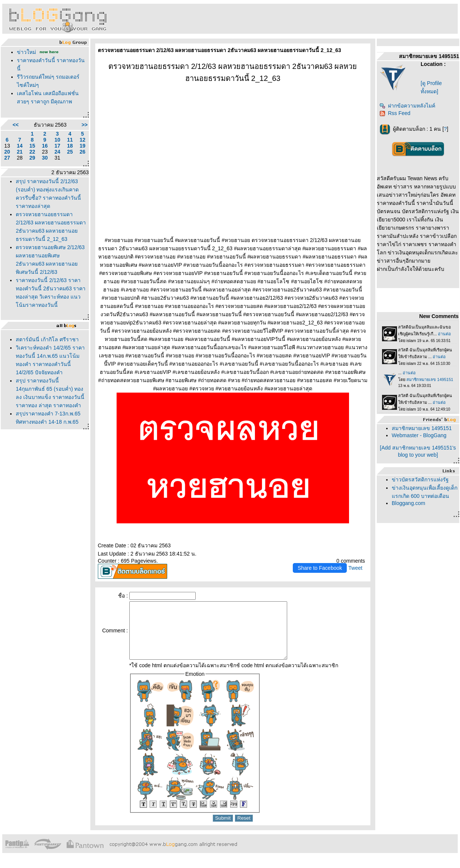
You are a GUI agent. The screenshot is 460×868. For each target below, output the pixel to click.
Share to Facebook (320, 568)
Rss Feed (395, 113)
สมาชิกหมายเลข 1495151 (422, 428)
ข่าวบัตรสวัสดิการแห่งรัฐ (420, 480)
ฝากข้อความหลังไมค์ (407, 106)
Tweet (355, 568)
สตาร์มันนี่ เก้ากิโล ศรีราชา (47, 339)
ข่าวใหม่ (26, 52)
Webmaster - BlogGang (419, 435)
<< (15, 125)
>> (84, 125)
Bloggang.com (409, 503)
